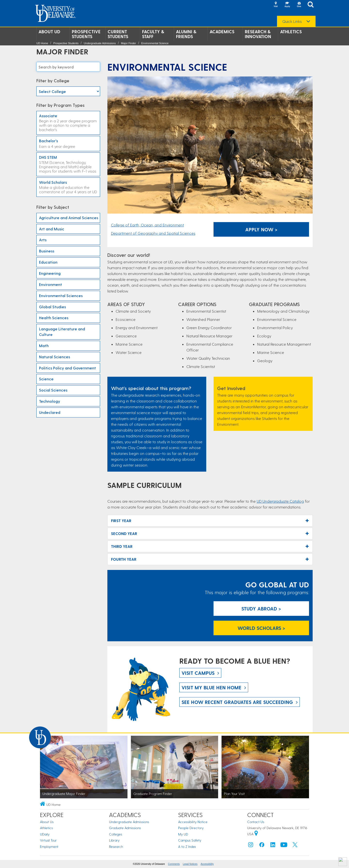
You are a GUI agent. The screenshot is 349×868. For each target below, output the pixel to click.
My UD (183, 834)
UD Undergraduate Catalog (280, 501)
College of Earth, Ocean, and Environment (147, 225)
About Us (47, 822)
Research (116, 847)
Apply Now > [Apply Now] (261, 229)
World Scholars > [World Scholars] (261, 628)
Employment (49, 847)
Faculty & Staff (153, 34)
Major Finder (128, 43)
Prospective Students (86, 34)
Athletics (291, 32)
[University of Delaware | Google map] (256, 834)
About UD (49, 32)
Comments (174, 864)
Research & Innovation (258, 34)
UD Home (42, 43)
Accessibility (207, 864)
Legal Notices (190, 864)
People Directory (191, 828)
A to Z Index (187, 847)
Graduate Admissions (125, 828)
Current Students (118, 34)
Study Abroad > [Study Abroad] (261, 609)
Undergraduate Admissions (100, 43)
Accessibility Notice (193, 822)
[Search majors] (68, 67)
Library (114, 840)
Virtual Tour (48, 840)
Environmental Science (155, 43)
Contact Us (256, 822)
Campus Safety (190, 840)
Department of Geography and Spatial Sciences (153, 233)
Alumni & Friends (186, 34)
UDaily (45, 834)
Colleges (116, 834)
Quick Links (292, 21)
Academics (222, 32)
